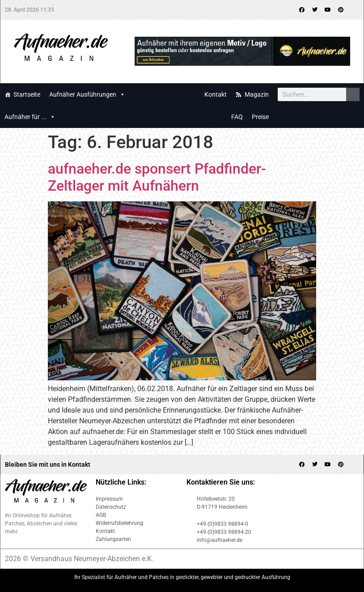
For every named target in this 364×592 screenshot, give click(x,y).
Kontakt (216, 94)
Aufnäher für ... (30, 117)
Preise (260, 117)
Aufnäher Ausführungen (87, 94)
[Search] (353, 94)
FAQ (237, 117)
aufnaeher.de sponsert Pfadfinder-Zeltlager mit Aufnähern (157, 177)
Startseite (27, 94)
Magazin (257, 94)
